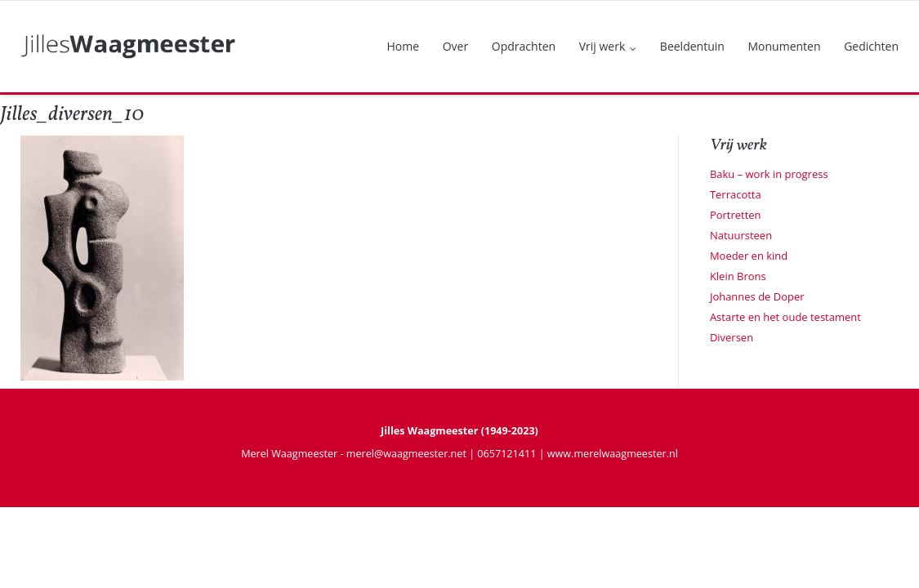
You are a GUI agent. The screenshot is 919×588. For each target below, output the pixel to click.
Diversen (732, 337)
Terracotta (736, 194)
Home (404, 46)
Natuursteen (741, 235)
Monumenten (784, 46)
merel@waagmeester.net (406, 454)
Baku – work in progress (769, 174)
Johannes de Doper (757, 296)
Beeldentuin (692, 46)
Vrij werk (602, 46)
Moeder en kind (749, 256)
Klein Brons (738, 276)
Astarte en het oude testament (785, 317)
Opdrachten (524, 46)
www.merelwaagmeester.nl (613, 454)
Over (455, 46)
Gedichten (871, 46)
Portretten (736, 215)
